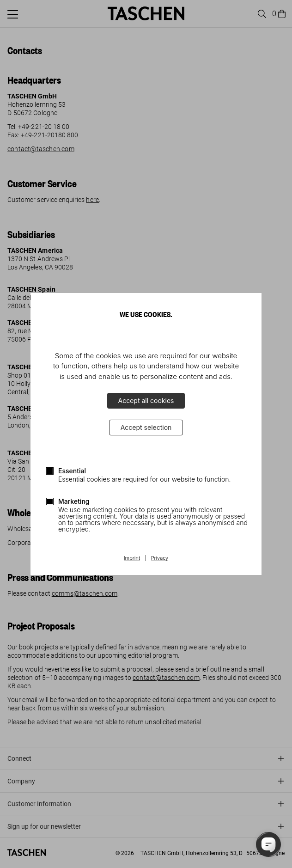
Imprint (132, 558)
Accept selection (146, 427)
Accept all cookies (146, 400)
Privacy (160, 558)
